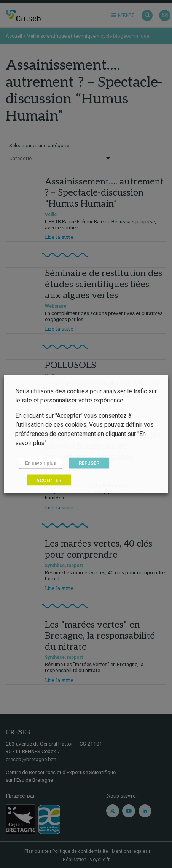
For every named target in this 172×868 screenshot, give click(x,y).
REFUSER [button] (89, 463)
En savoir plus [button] (41, 463)
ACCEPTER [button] (49, 480)
